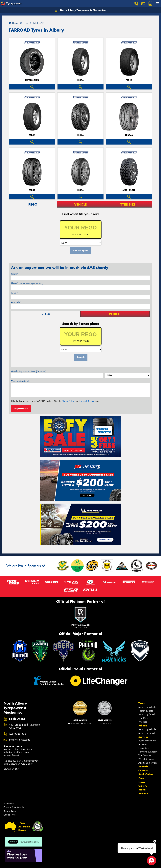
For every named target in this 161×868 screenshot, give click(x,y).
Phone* (27, 283)
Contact (143, 770)
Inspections (144, 748)
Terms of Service (87, 401)
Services (143, 737)
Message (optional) (20, 381)
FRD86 (80, 135)
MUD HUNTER (129, 190)
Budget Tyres (10, 811)
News (142, 782)
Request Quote (21, 409)
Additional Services (148, 763)
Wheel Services (146, 759)
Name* (15, 274)
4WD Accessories (147, 741)
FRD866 (129, 135)
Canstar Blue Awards (14, 807)
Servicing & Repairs (148, 752)
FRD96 (80, 190)
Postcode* (16, 302)
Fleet (141, 778)
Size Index (9, 804)
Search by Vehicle (147, 707)
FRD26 (129, 80)
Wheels (143, 726)
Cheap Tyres (10, 815)
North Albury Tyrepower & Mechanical (81, 10)
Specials (143, 767)
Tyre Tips (143, 722)
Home (13, 23)
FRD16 (80, 80)
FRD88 (32, 190)
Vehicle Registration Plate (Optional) (29, 371)
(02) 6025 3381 (18, 734)
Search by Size (146, 711)
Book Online (146, 774)
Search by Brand (147, 714)
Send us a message (20, 740)
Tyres (141, 703)
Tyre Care (143, 718)
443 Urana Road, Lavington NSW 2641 (24, 726)
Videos (142, 790)
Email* (14, 293)
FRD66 (32, 135)
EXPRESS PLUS (32, 80)
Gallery (143, 786)
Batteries (142, 744)
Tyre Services (145, 755)
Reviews (143, 793)
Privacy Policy (68, 401)
